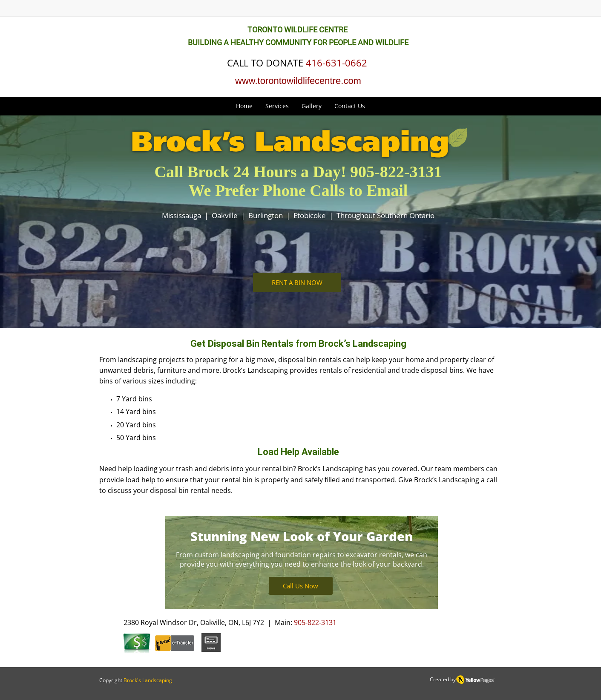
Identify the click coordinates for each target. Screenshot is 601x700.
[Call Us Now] (301, 586)
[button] (277, 106)
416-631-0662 (336, 63)
